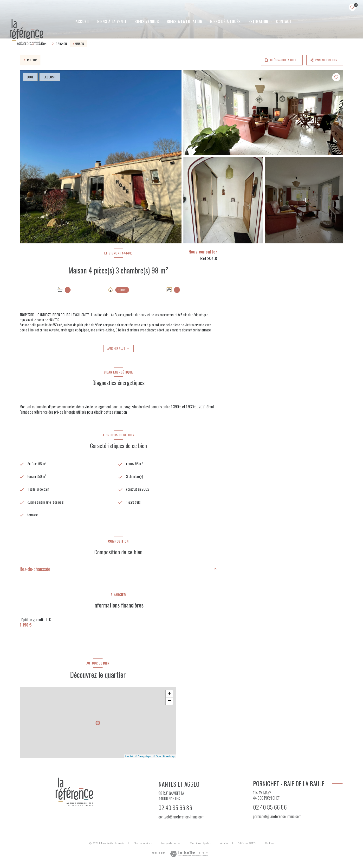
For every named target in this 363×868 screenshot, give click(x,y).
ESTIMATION (258, 21)
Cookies (270, 845)
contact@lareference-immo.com (181, 818)
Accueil (83, 21)
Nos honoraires (143, 844)
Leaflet (129, 758)
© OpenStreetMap (164, 758)
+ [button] (169, 695)
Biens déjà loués (225, 21)
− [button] (169, 703)
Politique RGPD (246, 844)
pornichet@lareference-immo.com (277, 818)
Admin (224, 844)
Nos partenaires (171, 844)
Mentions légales (200, 844)
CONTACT (284, 21)
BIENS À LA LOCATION (184, 21)
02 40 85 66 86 (175, 809)
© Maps (143, 758)
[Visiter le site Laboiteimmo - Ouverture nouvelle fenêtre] (189, 855)
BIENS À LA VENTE (112, 21)
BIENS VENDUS (147, 21)
